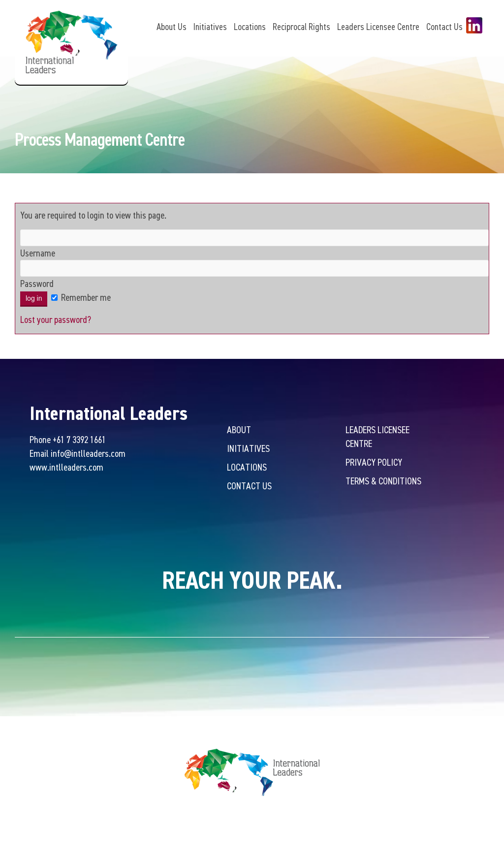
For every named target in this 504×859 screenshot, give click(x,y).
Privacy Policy (374, 463)
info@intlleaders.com (88, 455)
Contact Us (444, 27)
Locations (250, 27)
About (239, 431)
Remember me (81, 299)
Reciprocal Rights (301, 27)
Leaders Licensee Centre (378, 27)
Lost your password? (56, 321)
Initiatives (210, 27)
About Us (172, 27)
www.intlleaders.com (66, 468)
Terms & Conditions (383, 482)
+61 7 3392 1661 (79, 441)
